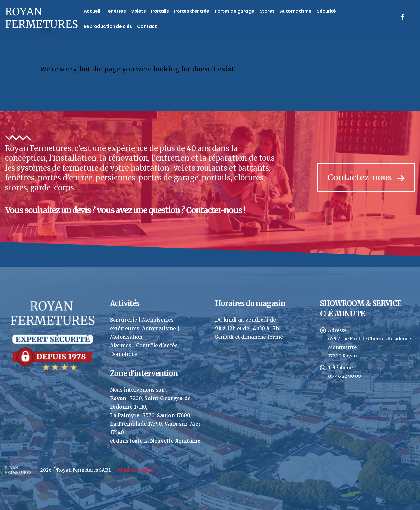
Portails (160, 11)
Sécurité (326, 11)
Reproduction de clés (108, 26)
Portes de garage (234, 11)
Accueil (92, 11)
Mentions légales (136, 470)
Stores (267, 11)
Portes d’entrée (192, 11)
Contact (147, 26)
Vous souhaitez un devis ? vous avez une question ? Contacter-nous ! (124, 210)
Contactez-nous (368, 177)
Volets (138, 11)
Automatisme (296, 11)
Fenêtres (115, 11)
